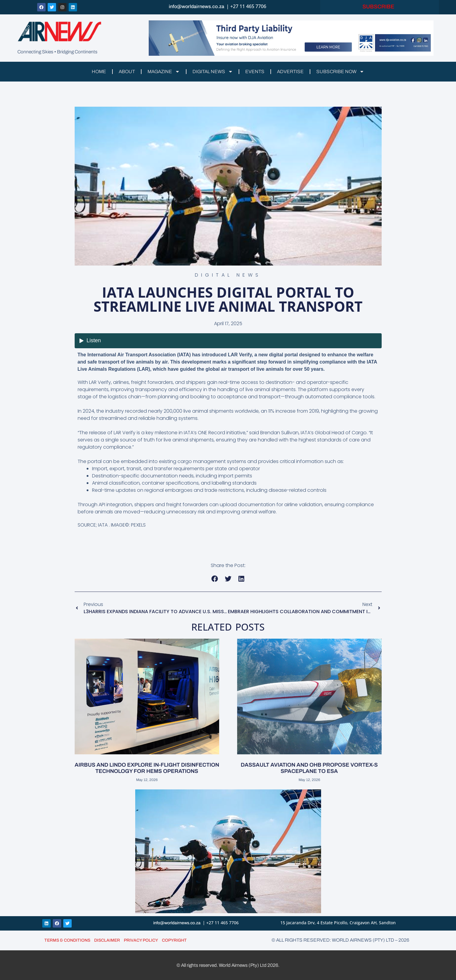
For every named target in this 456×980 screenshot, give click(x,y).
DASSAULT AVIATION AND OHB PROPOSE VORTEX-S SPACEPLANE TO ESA (309, 768)
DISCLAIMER (107, 940)
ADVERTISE (292, 71)
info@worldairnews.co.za (197, 7)
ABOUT (125, 71)
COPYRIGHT (174, 940)
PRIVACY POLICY (141, 940)
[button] (215, 579)
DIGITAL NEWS (213, 72)
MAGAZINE (162, 72)
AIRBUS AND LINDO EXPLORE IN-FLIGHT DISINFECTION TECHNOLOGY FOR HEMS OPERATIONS (147, 768)
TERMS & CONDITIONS (67, 940)
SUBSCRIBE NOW (343, 72)
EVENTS (256, 71)
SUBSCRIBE (380, 7)
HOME (96, 71)
